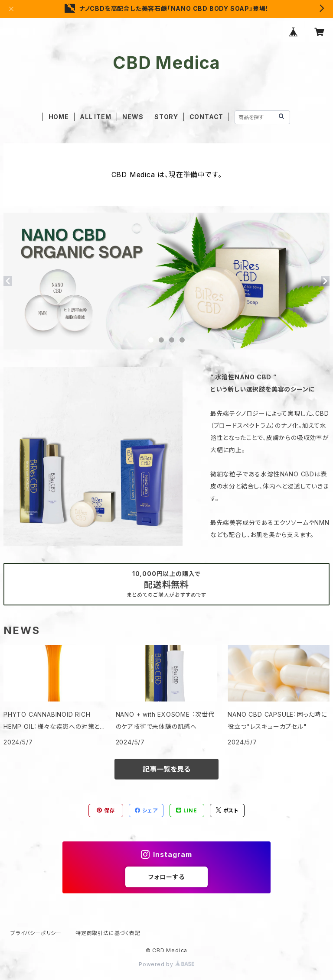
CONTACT (207, 117)
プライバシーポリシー (36, 933)
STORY (166, 117)
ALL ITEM (95, 117)
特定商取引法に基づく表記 (108, 933)
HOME (59, 117)
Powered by (166, 964)
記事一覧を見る (166, 769)
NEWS (133, 117)
